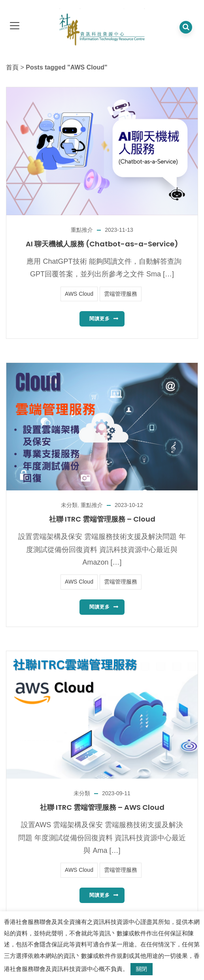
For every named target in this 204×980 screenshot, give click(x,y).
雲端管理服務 (121, 294)
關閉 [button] (142, 969)
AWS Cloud (79, 294)
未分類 (69, 505)
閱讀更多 (100, 319)
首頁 (12, 67)
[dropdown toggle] (15, 26)
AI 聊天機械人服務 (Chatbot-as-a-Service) (102, 244)
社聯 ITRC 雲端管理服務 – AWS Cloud (102, 807)
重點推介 (82, 230)
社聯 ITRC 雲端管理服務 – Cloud (102, 519)
